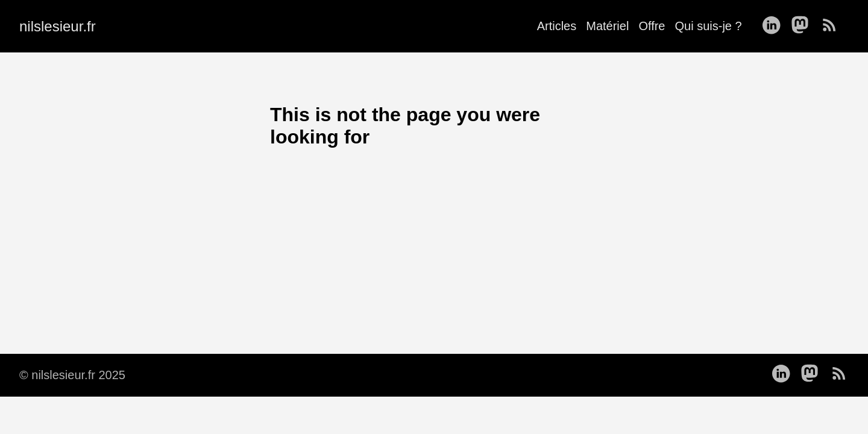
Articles (557, 26)
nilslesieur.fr (58, 26)
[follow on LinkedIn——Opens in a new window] (775, 26)
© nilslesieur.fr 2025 (72, 375)
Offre (652, 26)
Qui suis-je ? (708, 26)
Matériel (607, 26)
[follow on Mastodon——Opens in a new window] (804, 26)
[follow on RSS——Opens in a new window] (833, 26)
